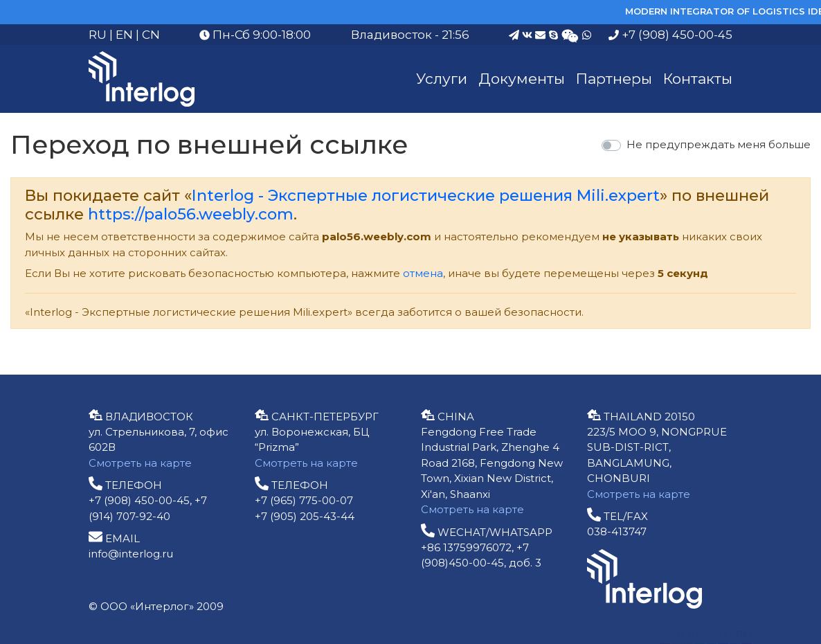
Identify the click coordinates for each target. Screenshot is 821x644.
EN (124, 35)
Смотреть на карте (140, 463)
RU (98, 35)
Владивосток (391, 35)
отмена (423, 273)
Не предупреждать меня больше (719, 144)
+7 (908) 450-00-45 (670, 35)
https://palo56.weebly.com (191, 214)
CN (151, 35)
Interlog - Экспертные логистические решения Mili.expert (426, 195)
